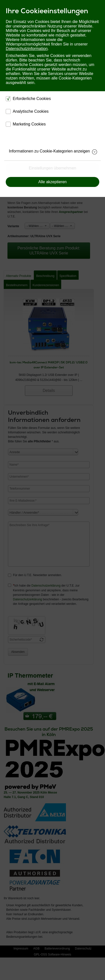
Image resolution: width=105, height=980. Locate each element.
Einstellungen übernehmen (52, 168)
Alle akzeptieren (52, 182)
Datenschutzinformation (27, 49)
